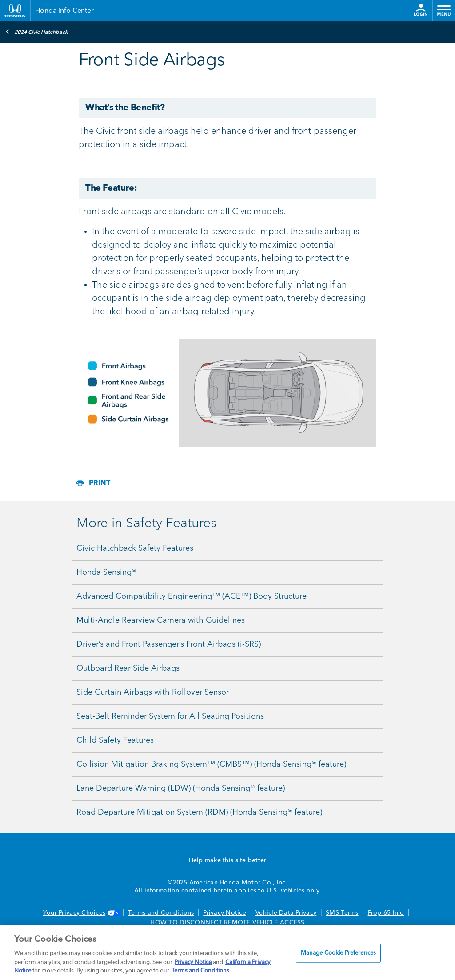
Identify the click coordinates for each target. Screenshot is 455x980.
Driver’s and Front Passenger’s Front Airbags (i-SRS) (169, 644)
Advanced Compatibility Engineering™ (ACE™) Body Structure (192, 596)
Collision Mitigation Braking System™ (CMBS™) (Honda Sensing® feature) (211, 764)
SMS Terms (342, 913)
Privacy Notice (225, 913)
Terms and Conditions (161, 913)
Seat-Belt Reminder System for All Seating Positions (170, 716)
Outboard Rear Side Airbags (128, 668)
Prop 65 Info (386, 913)
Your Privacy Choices (81, 913)
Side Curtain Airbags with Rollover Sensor (153, 692)
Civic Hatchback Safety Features (135, 548)
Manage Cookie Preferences (338, 953)
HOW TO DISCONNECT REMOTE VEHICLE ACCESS (227, 923)
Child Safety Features (115, 740)
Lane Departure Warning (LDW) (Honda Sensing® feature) (181, 788)
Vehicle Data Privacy (286, 913)
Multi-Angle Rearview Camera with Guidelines (161, 620)
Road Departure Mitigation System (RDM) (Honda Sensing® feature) (199, 812)
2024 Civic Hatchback (37, 32)
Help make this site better (228, 860)
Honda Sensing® (106, 572)
